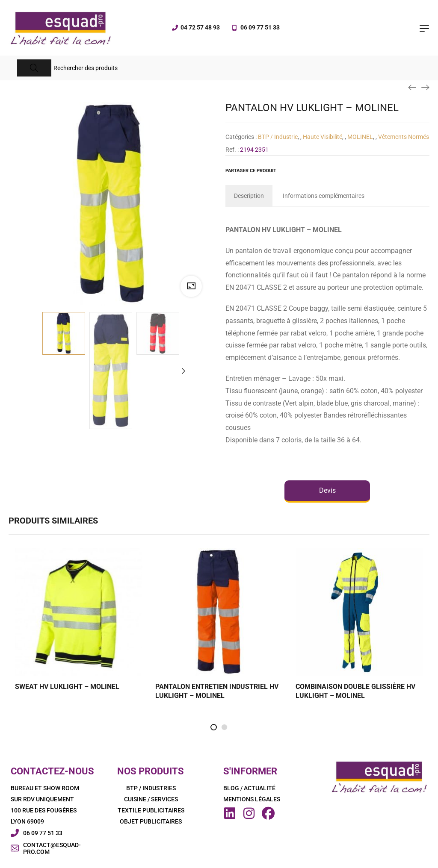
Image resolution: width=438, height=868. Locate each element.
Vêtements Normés (404, 137)
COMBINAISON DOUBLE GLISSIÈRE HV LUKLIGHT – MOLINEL (355, 691)
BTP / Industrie (278, 137)
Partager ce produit (251, 171)
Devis (327, 490)
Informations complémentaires (324, 196)
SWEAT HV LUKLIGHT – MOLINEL (67, 687)
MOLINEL (360, 137)
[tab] (249, 196)
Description (249, 196)
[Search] (34, 68)
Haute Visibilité (323, 137)
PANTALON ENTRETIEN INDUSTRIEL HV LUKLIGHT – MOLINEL (217, 691)
